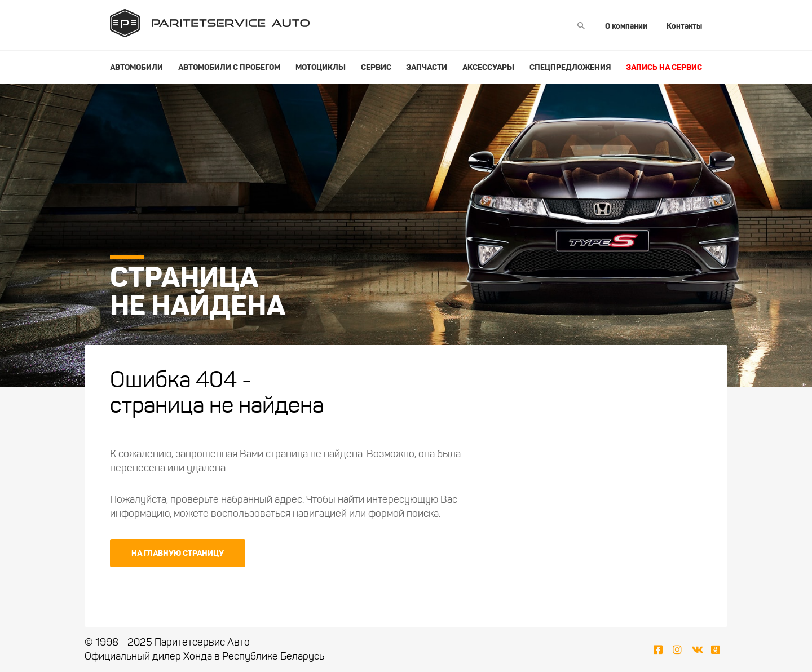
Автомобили (136, 67)
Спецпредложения (570, 67)
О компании (626, 26)
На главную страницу (178, 553)
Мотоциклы (321, 67)
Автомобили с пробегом (229, 67)
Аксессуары (488, 67)
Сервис (376, 67)
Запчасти (427, 67)
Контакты (684, 26)
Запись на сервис (664, 67)
